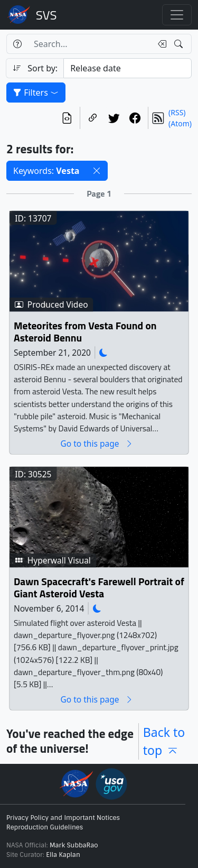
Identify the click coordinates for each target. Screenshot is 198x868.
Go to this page (97, 444)
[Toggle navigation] (177, 15)
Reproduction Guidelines (45, 827)
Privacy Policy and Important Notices (63, 818)
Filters (36, 93)
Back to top (164, 741)
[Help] (17, 44)
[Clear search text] (160, 44)
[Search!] (180, 44)
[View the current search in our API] (67, 118)
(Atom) (180, 123)
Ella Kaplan (63, 855)
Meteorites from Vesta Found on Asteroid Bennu (85, 332)
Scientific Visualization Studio (46, 15)
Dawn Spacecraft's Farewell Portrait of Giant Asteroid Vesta (99, 588)
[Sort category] (128, 68)
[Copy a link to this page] (93, 118)
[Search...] (90, 44)
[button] (97, 171)
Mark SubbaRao (74, 845)
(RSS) (177, 112)
